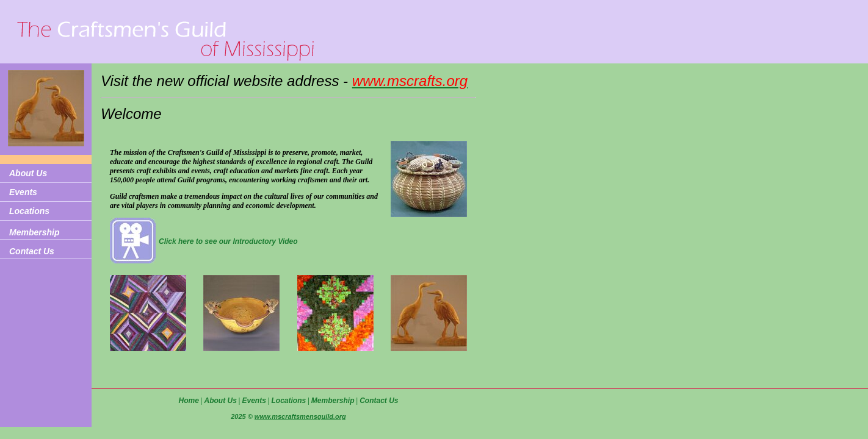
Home (188, 401)
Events (23, 192)
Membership (34, 232)
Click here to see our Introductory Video (228, 241)
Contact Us (32, 251)
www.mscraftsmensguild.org (300, 416)
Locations (29, 211)
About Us (28, 173)
